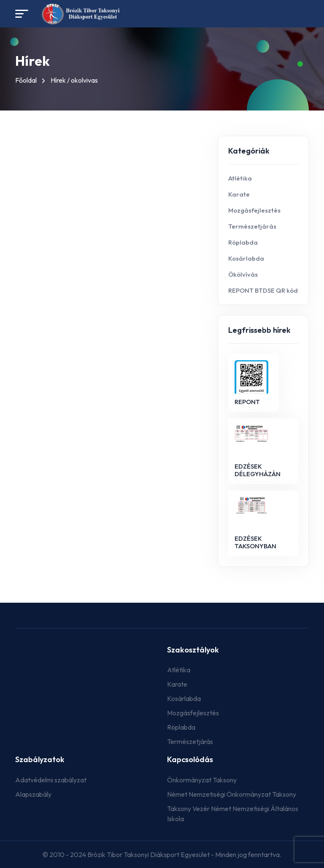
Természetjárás (252, 226)
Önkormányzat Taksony (202, 780)
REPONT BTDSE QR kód (263, 290)
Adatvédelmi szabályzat (51, 780)
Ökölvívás (243, 274)
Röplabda (243, 242)
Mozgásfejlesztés (254, 210)
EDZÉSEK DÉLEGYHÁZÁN (258, 470)
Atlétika (240, 178)
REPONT (247, 402)
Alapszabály (33, 794)
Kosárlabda (246, 258)
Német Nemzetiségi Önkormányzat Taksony (232, 794)
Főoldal (26, 80)
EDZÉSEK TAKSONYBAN (255, 542)
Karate (239, 194)
